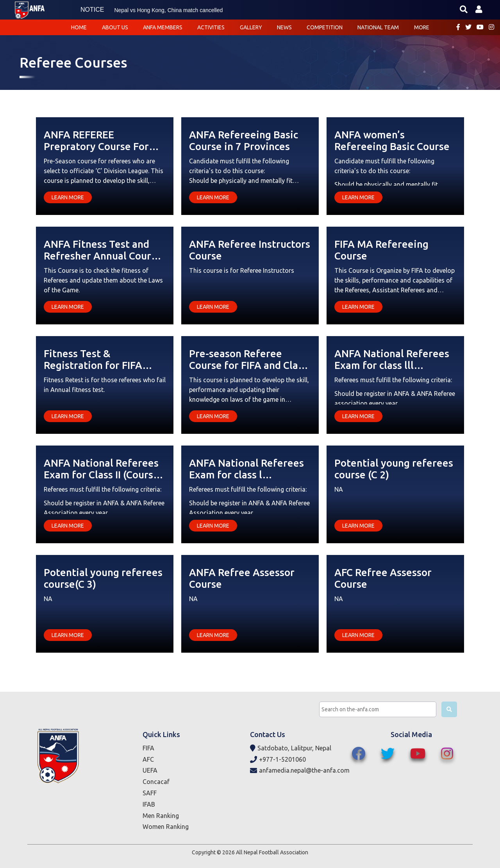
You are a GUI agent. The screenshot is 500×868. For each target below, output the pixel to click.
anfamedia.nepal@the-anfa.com (300, 770)
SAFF (150, 793)
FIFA (148, 748)
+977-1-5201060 (278, 760)
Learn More (68, 197)
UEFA (150, 770)
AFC (148, 759)
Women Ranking (166, 827)
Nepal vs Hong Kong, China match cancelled (168, 10)
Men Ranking (161, 816)
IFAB (149, 804)
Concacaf (156, 782)
